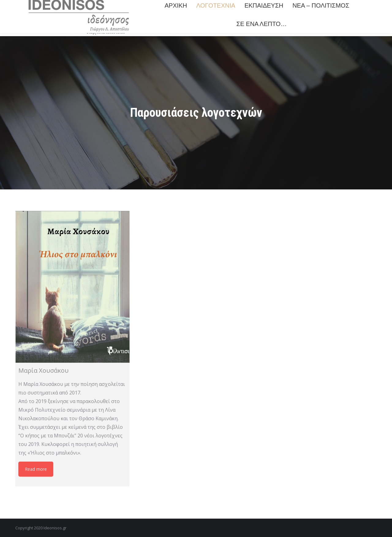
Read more (36, 469)
